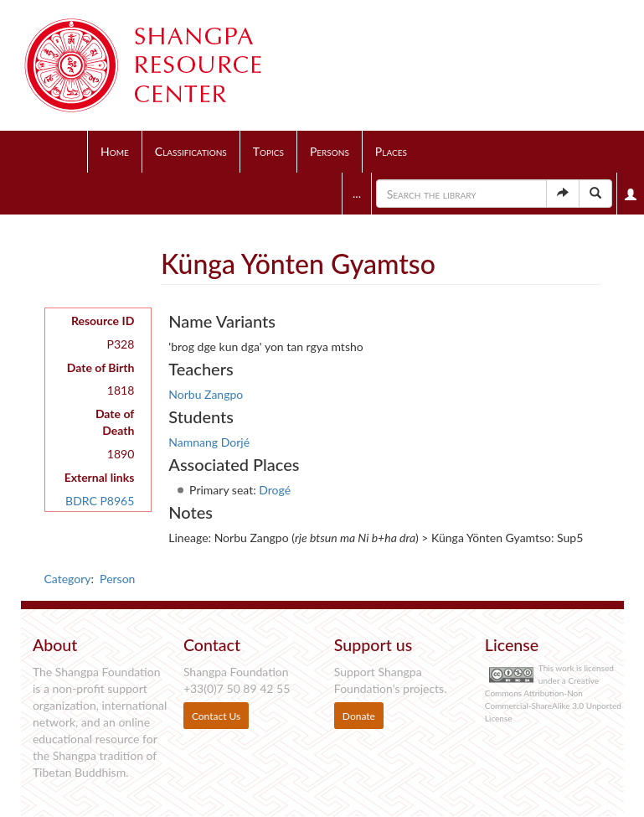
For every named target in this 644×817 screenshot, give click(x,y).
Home (115, 151)
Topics (268, 151)
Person (117, 579)
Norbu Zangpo (206, 394)
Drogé (275, 490)
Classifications (191, 151)
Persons (330, 151)
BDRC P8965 (100, 501)
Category (68, 579)
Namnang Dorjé (209, 442)
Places (391, 151)
